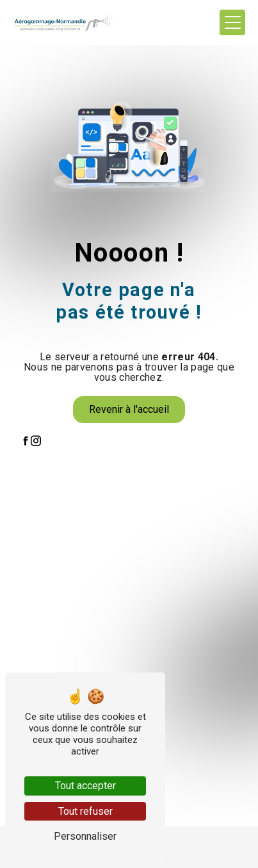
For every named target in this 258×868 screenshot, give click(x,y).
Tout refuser (85, 811)
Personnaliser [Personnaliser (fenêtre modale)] (85, 836)
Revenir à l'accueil (129, 409)
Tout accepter (85, 786)
